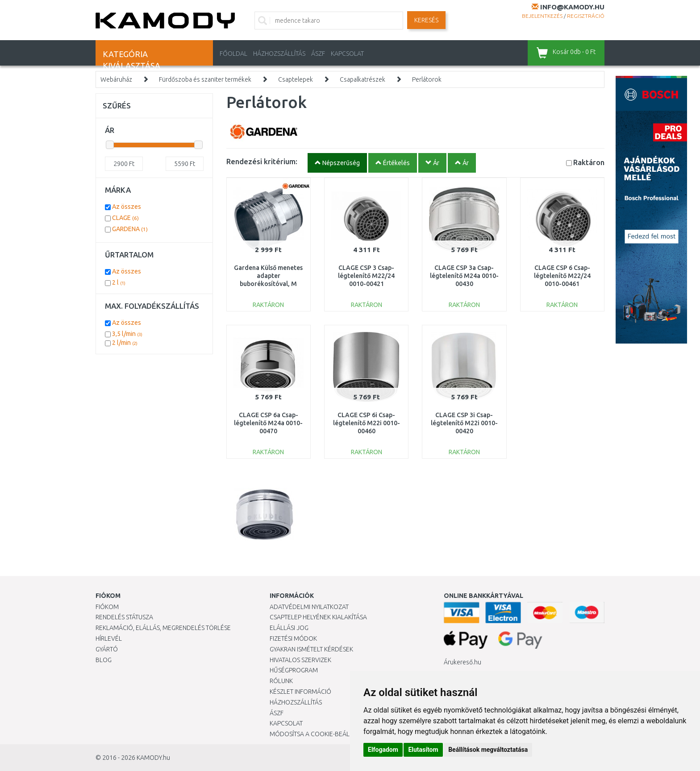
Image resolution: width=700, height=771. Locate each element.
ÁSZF (318, 54)
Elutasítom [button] (423, 750)
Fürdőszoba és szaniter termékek (205, 79)
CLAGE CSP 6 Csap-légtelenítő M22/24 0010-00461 (562, 276)
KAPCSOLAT (347, 54)
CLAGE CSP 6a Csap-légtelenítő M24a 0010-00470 (268, 423)
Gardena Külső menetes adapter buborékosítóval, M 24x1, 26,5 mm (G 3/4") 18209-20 (268, 284)
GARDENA (130, 229)
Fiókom (107, 607)
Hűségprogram (294, 670)
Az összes (127, 207)
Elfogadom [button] (383, 750)
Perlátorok (427, 79)
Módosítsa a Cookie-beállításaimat (325, 734)
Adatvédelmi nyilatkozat (309, 607)
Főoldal (233, 54)
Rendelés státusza (124, 617)
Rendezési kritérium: (262, 161)
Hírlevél (109, 638)
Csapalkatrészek (362, 79)
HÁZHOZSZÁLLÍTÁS (279, 54)
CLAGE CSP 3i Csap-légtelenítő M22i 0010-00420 (464, 423)
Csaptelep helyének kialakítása (318, 617)
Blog (104, 660)
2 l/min (125, 343)
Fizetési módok (293, 638)
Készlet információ (300, 692)
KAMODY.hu (153, 758)
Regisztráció (586, 16)
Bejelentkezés (542, 16)
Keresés (426, 20)
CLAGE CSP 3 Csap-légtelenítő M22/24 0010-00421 (366, 276)
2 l (119, 282)
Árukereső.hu (462, 662)
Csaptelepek (296, 79)
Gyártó (107, 649)
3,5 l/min (127, 334)
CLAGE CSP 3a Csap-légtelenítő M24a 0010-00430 (464, 276)
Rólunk (281, 681)
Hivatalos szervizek (300, 660)
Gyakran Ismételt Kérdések (311, 649)
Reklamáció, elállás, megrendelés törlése (163, 628)
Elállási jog (289, 628)
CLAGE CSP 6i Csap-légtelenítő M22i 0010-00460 (367, 423)
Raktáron (589, 162)
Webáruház (116, 79)
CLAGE (125, 218)
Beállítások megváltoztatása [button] (488, 750)
